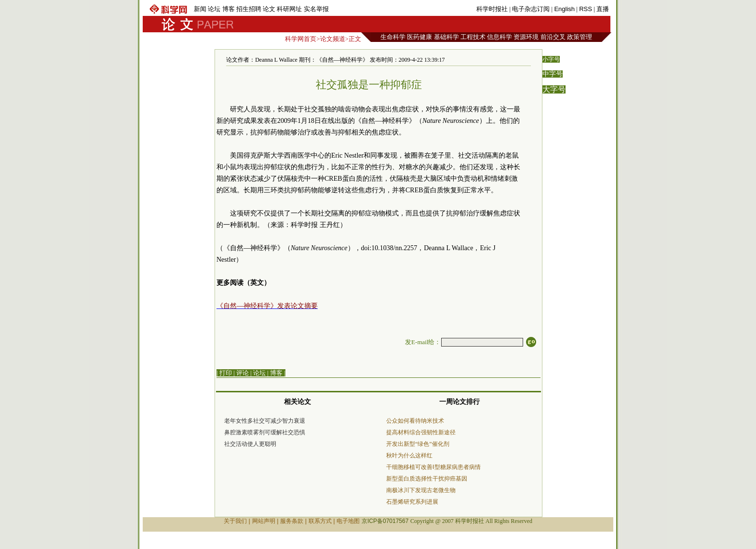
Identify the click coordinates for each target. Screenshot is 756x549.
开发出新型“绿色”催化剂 (418, 444)
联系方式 (320, 521)
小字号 (551, 59)
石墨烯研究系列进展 (412, 502)
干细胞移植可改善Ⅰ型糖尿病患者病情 (433, 467)
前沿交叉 (553, 37)
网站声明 (264, 521)
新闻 (200, 9)
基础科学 (446, 37)
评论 (243, 373)
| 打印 (224, 373)
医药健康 (419, 37)
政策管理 (580, 37)
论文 (269, 9)
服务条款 (292, 521)
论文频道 (333, 39)
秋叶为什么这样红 (409, 455)
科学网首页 (301, 39)
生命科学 (393, 37)
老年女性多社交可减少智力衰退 (265, 421)
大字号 (554, 89)
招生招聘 (249, 9)
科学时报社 (492, 9)
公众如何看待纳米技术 (415, 421)
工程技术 (473, 37)
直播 (603, 9)
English (564, 9)
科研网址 (289, 9)
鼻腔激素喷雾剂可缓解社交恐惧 (265, 432)
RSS (586, 9)
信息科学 (499, 37)
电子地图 (348, 521)
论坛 (214, 9)
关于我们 (235, 521)
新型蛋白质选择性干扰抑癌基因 (427, 479)
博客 (229, 9)
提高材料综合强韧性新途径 (421, 432)
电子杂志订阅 (531, 9)
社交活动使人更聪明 (250, 444)
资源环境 (526, 37)
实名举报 (316, 9)
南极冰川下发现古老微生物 (421, 490)
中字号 (553, 74)
